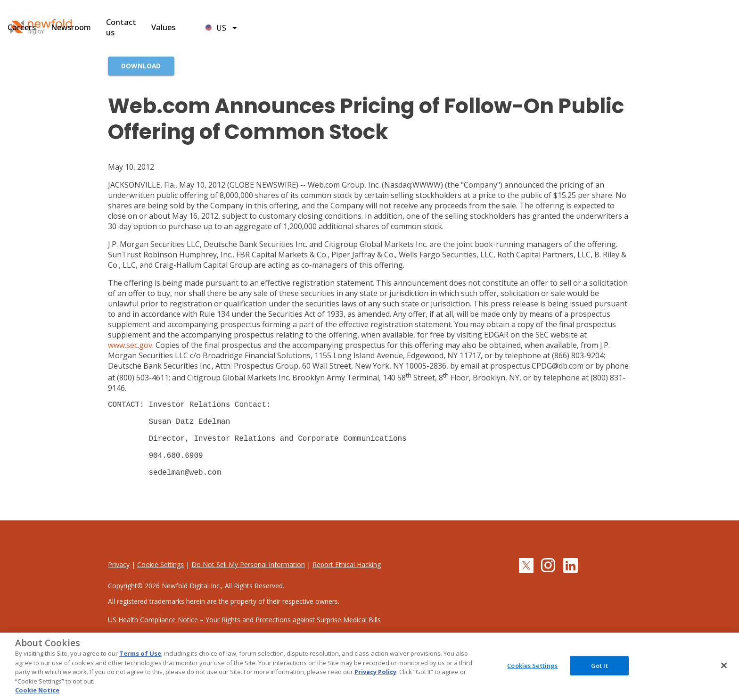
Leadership (333, 29)
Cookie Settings (161, 581)
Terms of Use (140, 653)
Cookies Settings (532, 665)
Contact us (496, 29)
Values (546, 29)
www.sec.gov (130, 345)
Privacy (119, 581)
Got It (599, 665)
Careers (385, 29)
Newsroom (437, 29)
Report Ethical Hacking (348, 581)
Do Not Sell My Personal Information (249, 581)
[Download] (141, 66)
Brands (282, 29)
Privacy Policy (375, 672)
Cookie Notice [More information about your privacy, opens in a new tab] (37, 690)
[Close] (724, 665)
